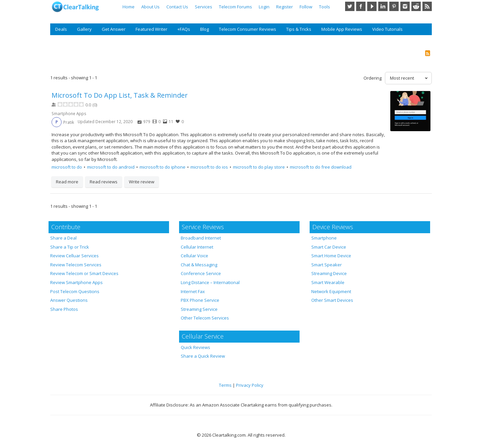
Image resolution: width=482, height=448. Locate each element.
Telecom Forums (235, 7)
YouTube (372, 6)
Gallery (84, 29)
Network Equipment (331, 291)
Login (264, 7)
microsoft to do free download (321, 167)
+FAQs (184, 29)
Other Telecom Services (205, 318)
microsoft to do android (111, 167)
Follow (306, 7)
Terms (225, 385)
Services (204, 7)
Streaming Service (199, 309)
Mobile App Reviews (342, 29)
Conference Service (201, 273)
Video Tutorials (387, 29)
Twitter (350, 6)
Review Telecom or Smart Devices (84, 273)
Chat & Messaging (199, 265)
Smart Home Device (331, 256)
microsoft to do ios (209, 167)
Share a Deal (63, 238)
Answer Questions (69, 300)
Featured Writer (151, 29)
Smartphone (324, 238)
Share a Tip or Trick (70, 247)
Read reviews (104, 182)
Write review (142, 182)
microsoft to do (67, 167)
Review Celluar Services (74, 256)
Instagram (405, 6)
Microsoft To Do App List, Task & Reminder (120, 95)
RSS (427, 6)
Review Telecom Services (76, 265)
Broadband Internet (201, 238)
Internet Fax (193, 291)
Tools (325, 7)
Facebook (361, 6)
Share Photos (64, 309)
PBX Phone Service (200, 300)
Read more (67, 182)
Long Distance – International (210, 282)
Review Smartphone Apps (76, 282)
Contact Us (177, 7)
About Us (150, 7)
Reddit (416, 6)
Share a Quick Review (203, 356)
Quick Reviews (195, 347)
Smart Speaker (327, 265)
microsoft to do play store (259, 167)
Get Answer (114, 29)
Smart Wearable (328, 282)
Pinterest (394, 6)
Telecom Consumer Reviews (248, 29)
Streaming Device (329, 273)
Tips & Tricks (299, 29)
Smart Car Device (329, 247)
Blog (205, 29)
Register (285, 7)
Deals (61, 29)
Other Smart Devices (332, 300)
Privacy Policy (250, 385)
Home (129, 7)
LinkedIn (383, 6)
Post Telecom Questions (75, 291)
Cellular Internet (197, 247)
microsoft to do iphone (163, 167)
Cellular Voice (194, 256)
